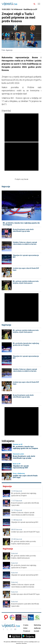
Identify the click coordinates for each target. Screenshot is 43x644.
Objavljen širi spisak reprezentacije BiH (26, 256)
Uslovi (25, 628)
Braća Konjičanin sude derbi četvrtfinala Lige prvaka (23, 230)
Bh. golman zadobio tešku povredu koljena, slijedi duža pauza (26, 282)
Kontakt (36, 631)
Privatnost (27, 631)
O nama (26, 625)
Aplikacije (37, 628)
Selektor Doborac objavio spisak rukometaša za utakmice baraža (25, 243)
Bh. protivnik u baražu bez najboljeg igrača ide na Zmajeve (21, 224)
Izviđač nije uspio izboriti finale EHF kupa (26, 269)
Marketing (37, 625)
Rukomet (19, 491)
